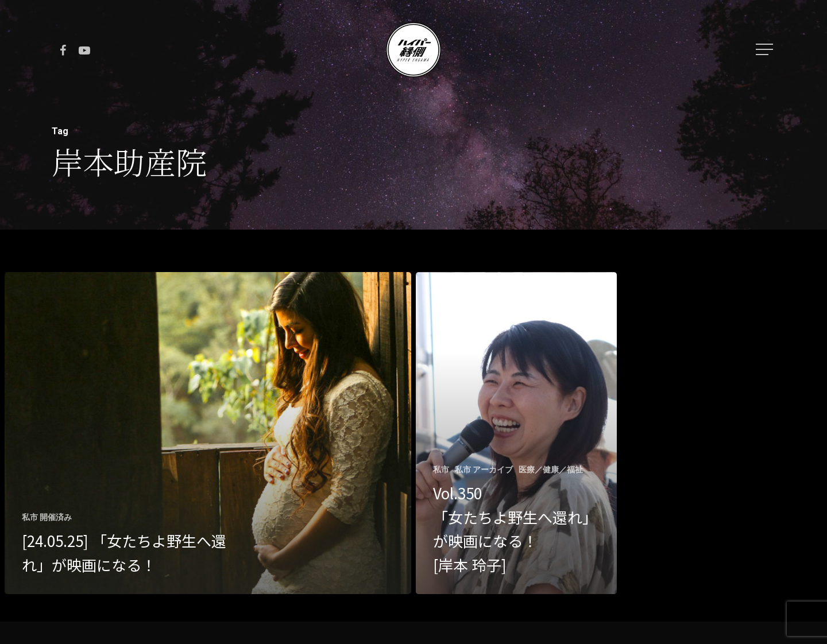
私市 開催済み (47, 517)
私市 (441, 470)
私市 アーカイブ (484, 470)
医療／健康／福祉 (551, 470)
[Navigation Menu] (766, 49)
